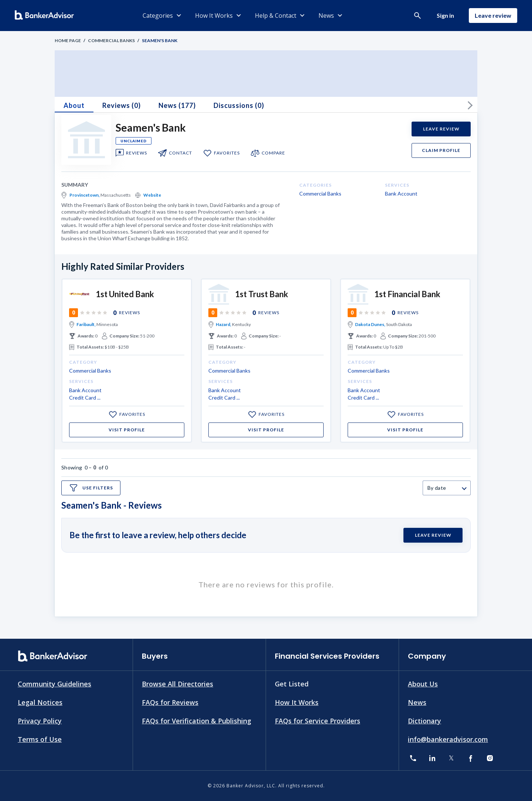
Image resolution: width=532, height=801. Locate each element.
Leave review (493, 15)
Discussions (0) (239, 105)
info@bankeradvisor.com (448, 739)
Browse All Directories (178, 684)
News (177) (177, 105)
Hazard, (224, 324)
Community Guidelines (54, 684)
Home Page (68, 40)
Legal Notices (40, 702)
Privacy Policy (40, 720)
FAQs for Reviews (170, 702)
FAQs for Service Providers (318, 720)
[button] (417, 16)
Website (152, 195)
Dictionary (424, 720)
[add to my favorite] (207, 153)
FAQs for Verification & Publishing (197, 720)
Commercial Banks (111, 40)
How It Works (297, 702)
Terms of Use (40, 739)
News (417, 702)
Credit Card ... (85, 398)
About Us (423, 684)
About (74, 105)
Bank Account (401, 194)
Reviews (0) (122, 105)
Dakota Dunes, (370, 324)
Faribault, (86, 324)
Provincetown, (85, 195)
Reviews (137, 153)
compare (273, 153)
